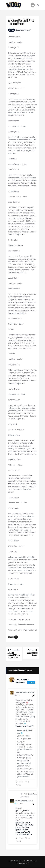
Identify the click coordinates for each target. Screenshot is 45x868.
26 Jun (17, 695)
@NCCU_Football (23, 811)
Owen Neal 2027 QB (24, 801)
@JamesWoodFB (23, 832)
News (12, 30)
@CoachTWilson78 (24, 834)
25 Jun (20, 804)
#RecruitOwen (22, 726)
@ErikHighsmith (22, 830)
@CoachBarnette (23, 823)
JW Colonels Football (25, 692)
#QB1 (31, 726)
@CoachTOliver (22, 827)
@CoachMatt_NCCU (24, 825)
